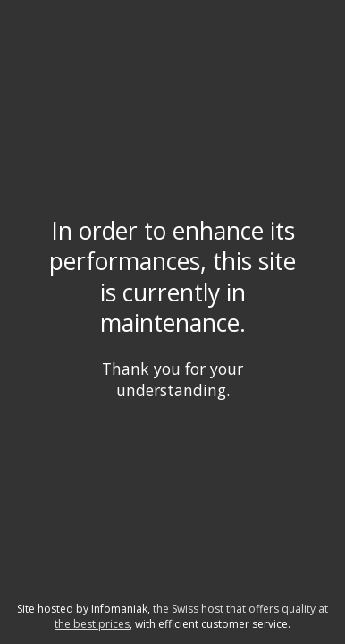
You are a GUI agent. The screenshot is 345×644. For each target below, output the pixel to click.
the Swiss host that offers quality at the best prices (191, 616)
